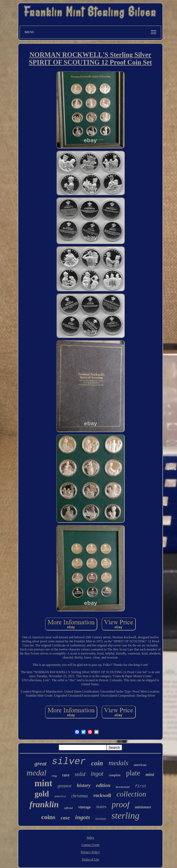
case (65, 818)
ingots (83, 817)
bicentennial (123, 787)
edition (103, 785)
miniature (143, 807)
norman (101, 818)
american (140, 765)
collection (131, 794)
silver (69, 762)
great (40, 764)
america (60, 796)
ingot (97, 774)
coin (97, 763)
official (68, 808)
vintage (84, 807)
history (84, 785)
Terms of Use (90, 859)
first (141, 786)
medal (37, 773)
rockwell (102, 795)
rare (66, 775)
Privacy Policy (90, 852)
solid (80, 774)
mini (150, 774)
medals (119, 763)
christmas (79, 796)
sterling (126, 816)
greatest (65, 786)
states (101, 807)
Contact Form (90, 845)
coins (48, 817)
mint (43, 783)
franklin (44, 804)
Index (90, 838)
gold (42, 794)
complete (115, 775)
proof (121, 804)
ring (54, 776)
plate (133, 773)
